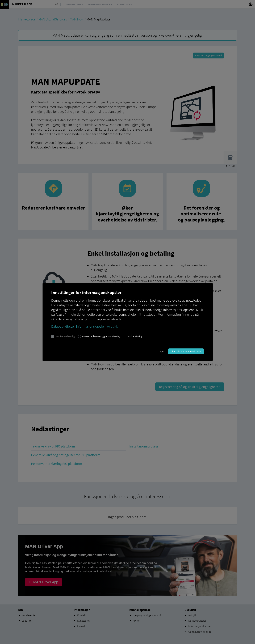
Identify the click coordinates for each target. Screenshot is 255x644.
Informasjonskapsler (90, 326)
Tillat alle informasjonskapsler (186, 351)
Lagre (161, 351)
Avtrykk (112, 326)
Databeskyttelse (62, 326)
